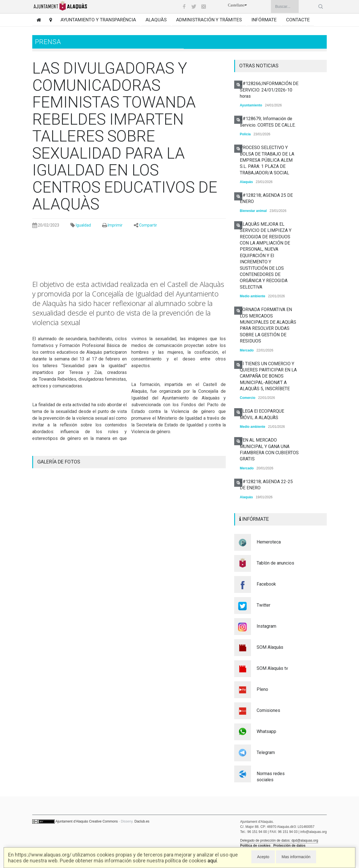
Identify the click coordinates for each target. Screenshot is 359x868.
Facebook (266, 584)
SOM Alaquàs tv (272, 668)
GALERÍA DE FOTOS (59, 462)
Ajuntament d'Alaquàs (72, 821)
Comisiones (268, 710)
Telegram (266, 752)
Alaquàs (156, 20)
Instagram (266, 626)
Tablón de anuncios (275, 563)
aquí (212, 861)
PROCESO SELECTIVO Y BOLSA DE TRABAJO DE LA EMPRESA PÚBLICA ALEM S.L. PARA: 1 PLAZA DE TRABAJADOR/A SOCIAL (267, 160)
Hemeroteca (269, 542)
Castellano (237, 5)
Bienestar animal (253, 211)
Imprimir (115, 225)
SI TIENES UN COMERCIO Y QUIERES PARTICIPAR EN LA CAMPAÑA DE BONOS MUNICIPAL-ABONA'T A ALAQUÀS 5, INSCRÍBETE (268, 376)
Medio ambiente (253, 296)
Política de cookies (255, 846)
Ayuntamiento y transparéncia (98, 20)
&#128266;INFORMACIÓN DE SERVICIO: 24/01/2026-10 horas (269, 90)
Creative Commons (103, 821)
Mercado (247, 350)
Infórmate (264, 20)
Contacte (298, 20)
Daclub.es (142, 821)
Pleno (262, 689)
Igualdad (83, 225)
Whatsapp (266, 731)
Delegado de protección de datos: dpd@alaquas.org (279, 840)
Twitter (264, 605)
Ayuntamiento (251, 105)
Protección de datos (289, 846)
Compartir (148, 225)
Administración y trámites (209, 20)
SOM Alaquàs (270, 647)
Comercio (248, 398)
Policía (245, 134)
